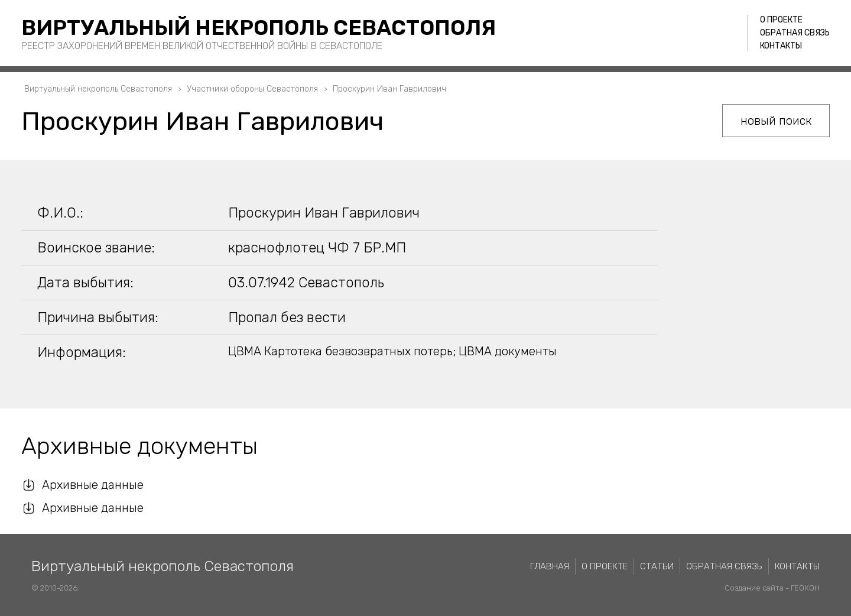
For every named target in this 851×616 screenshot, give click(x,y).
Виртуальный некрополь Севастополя (259, 27)
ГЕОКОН (805, 588)
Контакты (781, 46)
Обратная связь (795, 33)
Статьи (657, 566)
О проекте (781, 20)
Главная (550, 566)
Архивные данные (93, 485)
